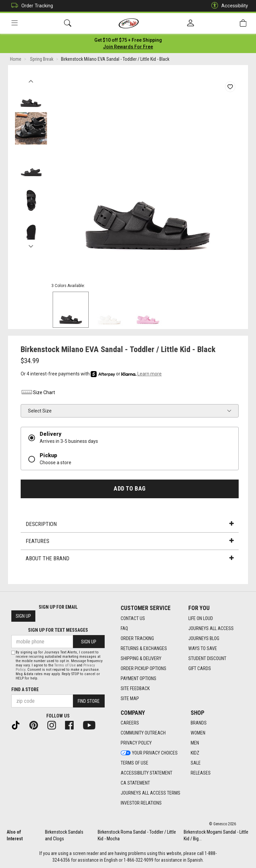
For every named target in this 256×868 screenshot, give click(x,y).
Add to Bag (129, 489)
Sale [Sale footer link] (196, 763)
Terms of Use (65, 665)
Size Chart (38, 393)
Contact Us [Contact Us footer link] (133, 618)
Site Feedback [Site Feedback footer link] (135, 688)
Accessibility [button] (228, 6)
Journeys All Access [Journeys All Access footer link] (211, 628)
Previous (31, 79)
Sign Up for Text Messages (58, 630)
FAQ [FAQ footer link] (124, 628)
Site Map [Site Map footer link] (130, 698)
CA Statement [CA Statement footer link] (135, 783)
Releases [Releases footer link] (201, 773)
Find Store (89, 701)
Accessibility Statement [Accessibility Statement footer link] (146, 773)
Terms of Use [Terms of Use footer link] (134, 763)
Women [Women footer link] (198, 733)
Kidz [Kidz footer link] (195, 753)
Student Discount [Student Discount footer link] (207, 658)
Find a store (25, 689)
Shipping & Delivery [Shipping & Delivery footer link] (141, 658)
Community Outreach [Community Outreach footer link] (143, 733)
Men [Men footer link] (195, 743)
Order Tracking (30, 6)
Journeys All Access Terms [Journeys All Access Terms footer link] (150, 793)
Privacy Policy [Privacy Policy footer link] (136, 743)
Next (31, 245)
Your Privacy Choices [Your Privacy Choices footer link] (149, 753)
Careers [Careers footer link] (130, 723)
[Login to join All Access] (128, 40)
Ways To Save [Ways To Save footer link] (203, 648)
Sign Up (23, 616)
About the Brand (130, 558)
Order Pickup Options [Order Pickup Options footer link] (143, 668)
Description (130, 524)
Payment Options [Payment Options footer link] (138, 678)
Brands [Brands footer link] (199, 723)
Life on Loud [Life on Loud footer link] (201, 618)
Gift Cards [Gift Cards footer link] (200, 668)
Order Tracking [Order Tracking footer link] (137, 638)
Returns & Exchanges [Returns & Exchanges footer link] (144, 648)
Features (130, 541)
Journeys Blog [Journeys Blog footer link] (204, 638)
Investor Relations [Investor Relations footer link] (141, 803)
